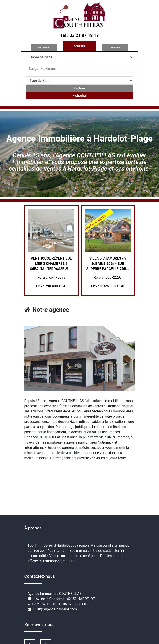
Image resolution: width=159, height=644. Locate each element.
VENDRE (115, 48)
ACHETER (79, 46)
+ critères (79, 88)
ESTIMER (44, 48)
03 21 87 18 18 (44, 604)
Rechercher (80, 96)
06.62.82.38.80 (75, 604)
